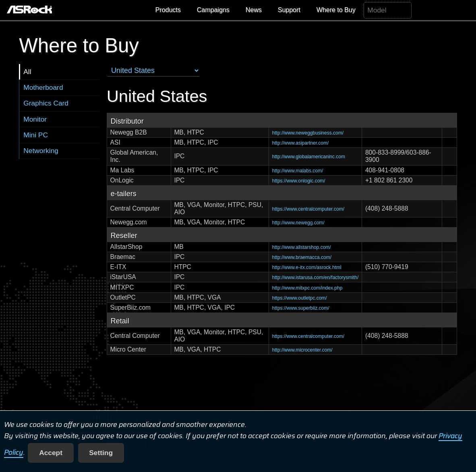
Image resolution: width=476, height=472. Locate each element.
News (254, 10)
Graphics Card (46, 103)
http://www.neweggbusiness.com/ (308, 133)
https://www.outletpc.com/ (300, 298)
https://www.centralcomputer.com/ (308, 209)
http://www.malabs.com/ (298, 171)
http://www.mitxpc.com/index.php (307, 288)
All (27, 72)
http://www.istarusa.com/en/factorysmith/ (316, 277)
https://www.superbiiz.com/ (301, 308)
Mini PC (36, 135)
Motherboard (43, 87)
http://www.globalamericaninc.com (309, 157)
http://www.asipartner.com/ (301, 143)
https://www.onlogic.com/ (299, 181)
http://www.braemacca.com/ (302, 257)
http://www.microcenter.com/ (302, 350)
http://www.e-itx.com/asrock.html (307, 267)
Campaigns (213, 10)
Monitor (35, 119)
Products (168, 10)
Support (289, 10)
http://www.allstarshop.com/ (302, 247)
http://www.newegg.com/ (298, 223)
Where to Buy (336, 10)
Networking (41, 151)
